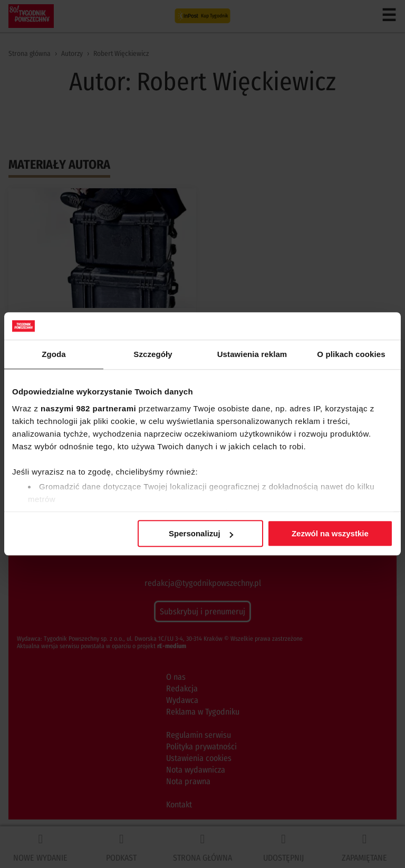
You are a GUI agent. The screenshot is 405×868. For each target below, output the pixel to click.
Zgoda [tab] (54, 355)
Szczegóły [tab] (153, 355)
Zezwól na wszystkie (330, 534)
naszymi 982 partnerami (88, 408)
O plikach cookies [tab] (351, 355)
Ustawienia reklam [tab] (252, 355)
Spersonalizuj (201, 534)
